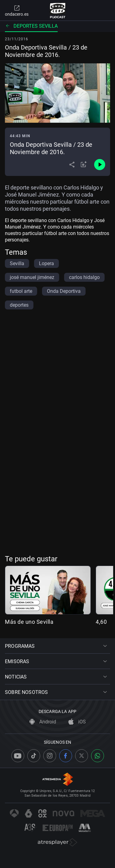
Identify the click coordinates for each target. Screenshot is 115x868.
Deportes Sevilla (31, 26)
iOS (77, 722)
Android (43, 722)
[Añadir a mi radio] (84, 165)
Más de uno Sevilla (29, 622)
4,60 (101, 622)
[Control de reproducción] (100, 165)
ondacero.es (17, 10)
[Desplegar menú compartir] (72, 165)
